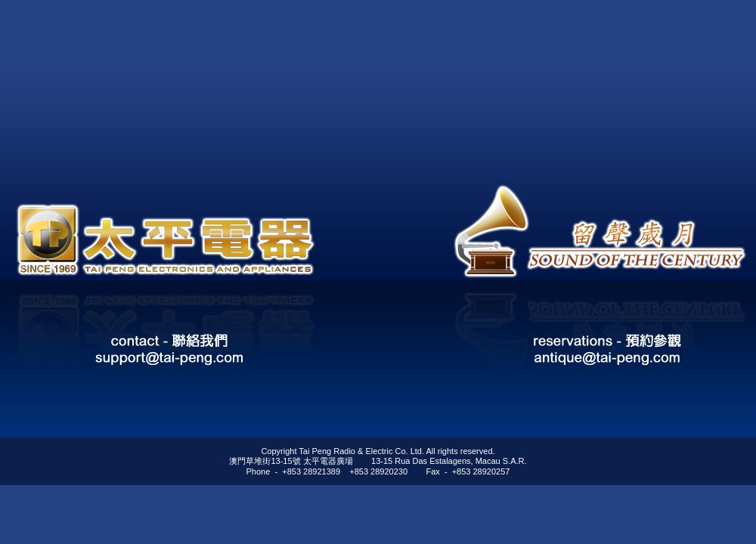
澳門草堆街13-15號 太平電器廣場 (291, 461)
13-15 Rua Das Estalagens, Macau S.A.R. (449, 461)
